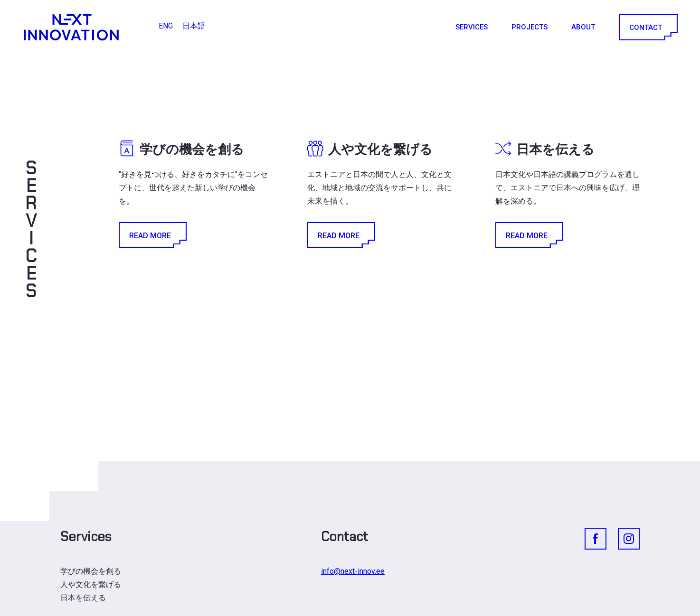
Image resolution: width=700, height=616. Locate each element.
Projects (530, 27)
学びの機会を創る (91, 571)
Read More (152, 235)
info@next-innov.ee (353, 571)
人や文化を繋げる (91, 584)
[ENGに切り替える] (166, 26)
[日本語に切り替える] (194, 26)
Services (472, 27)
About (583, 27)
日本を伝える (83, 598)
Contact (648, 27)
